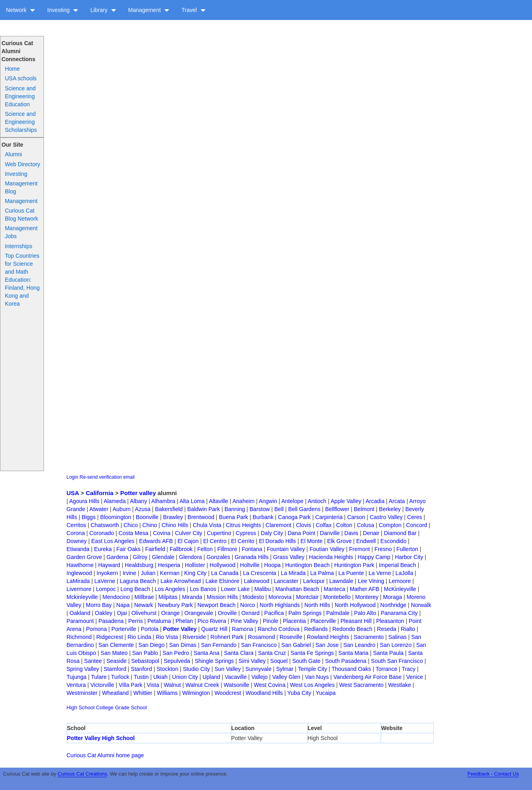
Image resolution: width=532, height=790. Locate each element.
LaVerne (105, 581)
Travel (193, 10)
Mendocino (116, 597)
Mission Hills (222, 597)
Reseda (387, 629)
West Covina (270, 685)
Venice (415, 677)
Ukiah (161, 677)
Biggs (88, 517)
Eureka (103, 549)
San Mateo (114, 653)
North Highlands (280, 605)
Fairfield (155, 549)
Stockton (167, 669)
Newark (144, 605)
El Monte (311, 541)
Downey (77, 541)
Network (21, 10)
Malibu (263, 589)
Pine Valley (244, 621)
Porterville (124, 629)
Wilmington (196, 693)
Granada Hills (252, 557)
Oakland (80, 613)
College (105, 707)
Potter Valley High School (101, 738)
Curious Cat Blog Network (21, 215)
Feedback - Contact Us (493, 774)
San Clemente (116, 645)
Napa (123, 605)
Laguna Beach (138, 581)
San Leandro (359, 645)
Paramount (80, 621)
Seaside (116, 661)
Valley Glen (287, 677)
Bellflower (337, 509)
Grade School (131, 707)
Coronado (102, 533)
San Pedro (176, 653)
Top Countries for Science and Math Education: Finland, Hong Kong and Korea (22, 280)
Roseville (291, 637)
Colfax (324, 525)
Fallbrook (181, 549)
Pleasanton (390, 621)
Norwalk (421, 605)
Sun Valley (228, 669)
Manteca (335, 589)
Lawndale (341, 581)
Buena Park (233, 517)
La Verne (380, 573)
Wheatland (115, 693)
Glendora (191, 557)
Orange (170, 613)
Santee (93, 661)
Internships (18, 246)
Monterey (367, 597)
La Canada (225, 573)
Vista (153, 685)
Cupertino (219, 533)
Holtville (250, 565)
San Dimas (183, 645)
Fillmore (227, 549)
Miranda (192, 597)
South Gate (307, 661)
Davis (351, 533)
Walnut (172, 685)
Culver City (189, 533)
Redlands (316, 629)
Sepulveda (177, 661)
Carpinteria (329, 517)
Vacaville (236, 677)
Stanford (142, 669)
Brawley (173, 517)
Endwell (366, 541)
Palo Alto (365, 613)
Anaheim (243, 501)
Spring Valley (83, 669)
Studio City (197, 669)
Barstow (260, 509)
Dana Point (301, 533)
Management (149, 10)
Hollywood (223, 565)
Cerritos (76, 525)
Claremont (279, 525)
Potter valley (138, 493)
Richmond (79, 637)
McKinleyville (400, 589)
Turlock (120, 677)
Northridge (393, 605)
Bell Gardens (305, 509)
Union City (185, 677)
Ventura (76, 685)
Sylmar (285, 669)
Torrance (386, 669)
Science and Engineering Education (20, 96)
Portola (150, 629)
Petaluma (159, 621)
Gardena (117, 557)
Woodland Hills (264, 693)
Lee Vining (371, 581)
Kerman (170, 573)
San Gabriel (296, 645)
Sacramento (368, 637)
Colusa (365, 525)
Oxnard (250, 613)
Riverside (194, 637)
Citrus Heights (244, 525)
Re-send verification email (107, 477)
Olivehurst (144, 613)
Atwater (99, 509)
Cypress (246, 533)
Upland (211, 677)
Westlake (400, 685)
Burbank (263, 517)
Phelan (184, 621)
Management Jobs (21, 232)
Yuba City (299, 693)
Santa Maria (353, 653)
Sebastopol (145, 661)
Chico (131, 525)
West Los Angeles (312, 685)
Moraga (392, 597)
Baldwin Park (204, 509)
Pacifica (274, 613)
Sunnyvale (258, 669)
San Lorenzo (396, 645)
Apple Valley (346, 501)
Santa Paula (388, 653)
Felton (205, 549)
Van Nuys (317, 677)
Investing (63, 10)
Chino (150, 525)
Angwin (268, 501)
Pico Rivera (212, 621)
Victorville (102, 685)
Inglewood (79, 573)
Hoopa (272, 565)
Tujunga (77, 677)
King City (195, 573)
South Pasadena (346, 661)
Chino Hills (175, 525)
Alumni (13, 154)
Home (12, 69)
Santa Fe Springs (312, 653)
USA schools (21, 78)
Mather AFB (365, 589)
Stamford (115, 669)
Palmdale (338, 613)
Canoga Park (294, 517)
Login (72, 477)
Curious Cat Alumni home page (105, 755)
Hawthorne (80, 565)
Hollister (195, 565)
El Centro (215, 541)
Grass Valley (289, 557)
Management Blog (21, 187)
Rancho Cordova (279, 629)
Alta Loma (192, 501)
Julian (148, 573)
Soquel (279, 661)
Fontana (252, 549)
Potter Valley (180, 629)
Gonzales (218, 557)
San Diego (152, 645)
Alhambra (163, 501)
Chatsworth (105, 525)
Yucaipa (326, 693)
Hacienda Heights (331, 557)
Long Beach (135, 589)
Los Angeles (170, 589)
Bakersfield (169, 509)
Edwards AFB (156, 541)
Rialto (408, 629)
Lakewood (256, 581)
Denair (371, 533)
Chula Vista (207, 525)
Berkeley (390, 509)
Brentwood (201, 517)
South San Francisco (397, 661)
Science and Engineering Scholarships (21, 122)
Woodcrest (228, 693)
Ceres (414, 517)
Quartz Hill (214, 629)
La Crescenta (259, 573)
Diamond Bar (400, 533)
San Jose (327, 645)
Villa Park (130, 685)
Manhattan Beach (297, 589)
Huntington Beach (307, 565)
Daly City (272, 533)
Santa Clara (239, 653)
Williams (167, 693)
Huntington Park (354, 565)
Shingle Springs (214, 661)
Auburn (122, 509)
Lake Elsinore (222, 581)
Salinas (397, 637)
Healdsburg (139, 565)
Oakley (104, 613)
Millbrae (144, 597)
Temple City (313, 669)
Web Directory (22, 164)
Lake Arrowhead (181, 581)
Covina (162, 533)
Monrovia (280, 597)
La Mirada (293, 573)
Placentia (294, 621)
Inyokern (107, 573)
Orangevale (199, 613)
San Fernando (219, 645)
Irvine (129, 573)
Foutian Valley (327, 549)
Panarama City (399, 613)
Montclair (307, 597)
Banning (235, 509)
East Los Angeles (113, 541)
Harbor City (409, 557)
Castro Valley (386, 517)
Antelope (292, 501)
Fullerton (407, 549)
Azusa (143, 509)
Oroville (227, 613)
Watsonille (236, 685)
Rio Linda (139, 637)
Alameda (114, 501)
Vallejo (259, 677)
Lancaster (286, 581)
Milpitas (168, 597)
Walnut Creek (202, 685)
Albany (138, 501)
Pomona (96, 629)
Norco (247, 605)
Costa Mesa (134, 533)
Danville (330, 533)
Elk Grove (339, 541)
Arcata (397, 501)
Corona (76, 533)
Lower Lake (235, 589)
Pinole (271, 621)
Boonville (147, 517)
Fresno (383, 549)
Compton (390, 525)
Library (103, 10)
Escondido (393, 541)
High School (81, 707)
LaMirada (78, 581)
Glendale (163, 557)
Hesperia (169, 565)
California (100, 493)
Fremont (359, 549)
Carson (356, 517)
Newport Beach (216, 605)
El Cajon (188, 541)
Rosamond (262, 637)
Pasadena (111, 621)
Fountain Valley (286, 549)
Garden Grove (84, 557)
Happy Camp (374, 557)
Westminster (82, 693)
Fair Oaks (128, 549)
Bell (279, 509)
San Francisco (259, 645)
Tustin (141, 677)
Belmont (364, 509)
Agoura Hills (84, 501)
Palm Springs (305, 613)
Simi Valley (252, 661)
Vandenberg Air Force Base (368, 677)
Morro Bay (99, 605)
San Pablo (145, 653)
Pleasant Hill (356, 621)
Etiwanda (78, 549)
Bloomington (116, 517)
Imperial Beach (397, 565)
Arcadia (375, 501)
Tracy (409, 669)
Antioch (317, 501)
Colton (344, 525)
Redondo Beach (352, 629)
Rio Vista (167, 637)
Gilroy (140, 557)
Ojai (122, 613)
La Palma (322, 573)
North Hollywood (355, 605)
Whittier (143, 693)
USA (73, 493)
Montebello (337, 597)
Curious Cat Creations (82, 774)
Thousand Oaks (351, 669)
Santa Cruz (272, 653)
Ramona (243, 629)
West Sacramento (361, 685)
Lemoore (400, 581)
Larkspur (314, 581)
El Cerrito (243, 541)
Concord (417, 525)
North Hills (317, 605)
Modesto (253, 597)
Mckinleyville (82, 597)
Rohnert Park (227, 637)
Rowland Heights (328, 637)
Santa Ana (207, 653)
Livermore (79, 589)
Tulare (99, 677)
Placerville (323, 621)
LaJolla (404, 573)
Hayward (109, 565)
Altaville (218, 501)
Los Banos (203, 589)
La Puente (351, 573)
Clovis (304, 525)
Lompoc (106, 589)
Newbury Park (175, 605)
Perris (136, 621)
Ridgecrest (110, 637)
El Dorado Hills (277, 541)
